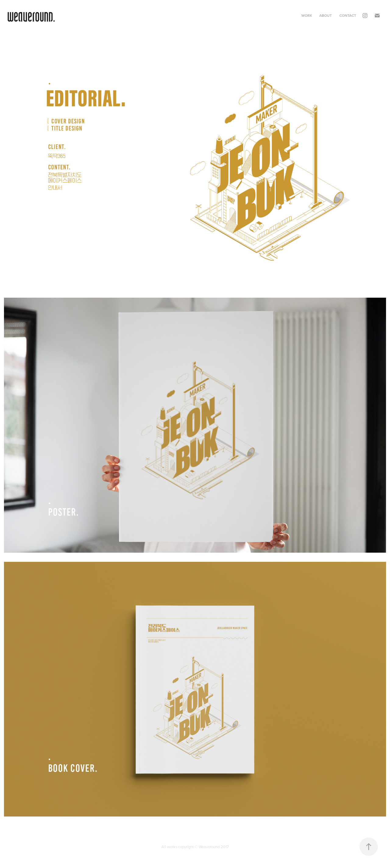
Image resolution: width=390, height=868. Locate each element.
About (326, 15)
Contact (348, 15)
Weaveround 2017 (214, 847)
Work (307, 15)
